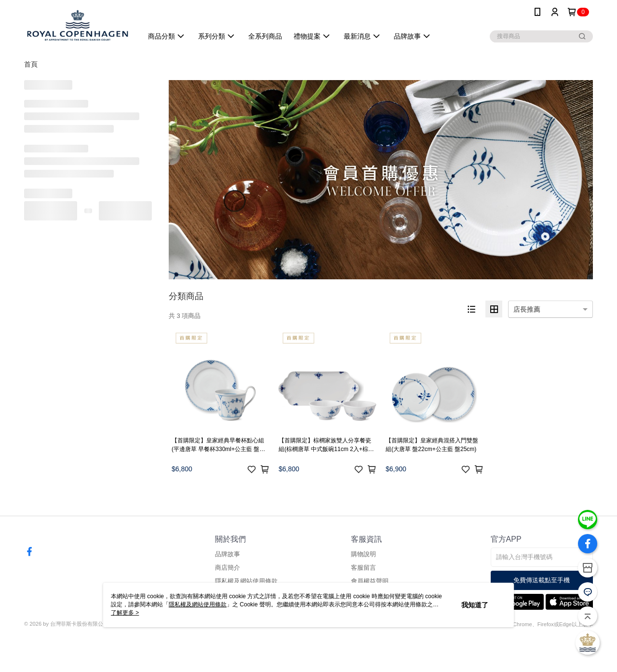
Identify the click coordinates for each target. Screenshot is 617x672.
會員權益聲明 (370, 581)
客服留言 (363, 568)
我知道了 (475, 605)
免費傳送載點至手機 (542, 580)
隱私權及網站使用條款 (246, 581)
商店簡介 (228, 568)
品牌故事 (228, 554)
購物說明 (363, 554)
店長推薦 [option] (527, 309)
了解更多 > (125, 613)
